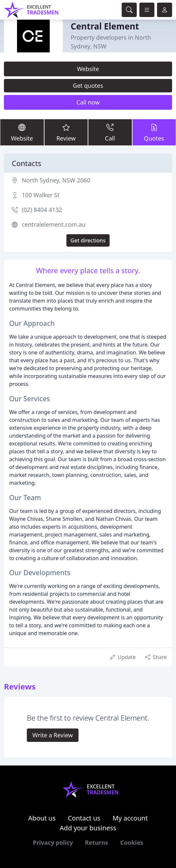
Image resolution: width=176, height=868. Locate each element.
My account (130, 818)
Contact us (84, 818)
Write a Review (53, 735)
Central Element (105, 26)
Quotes (154, 132)
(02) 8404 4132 (42, 210)
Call (110, 132)
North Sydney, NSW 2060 (56, 180)
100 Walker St (41, 195)
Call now (88, 102)
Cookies (132, 842)
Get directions (88, 240)
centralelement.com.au (54, 224)
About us (42, 818)
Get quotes (88, 85)
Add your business (88, 828)
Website (88, 69)
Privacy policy (53, 842)
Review (66, 132)
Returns (97, 842)
